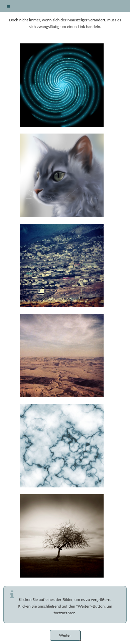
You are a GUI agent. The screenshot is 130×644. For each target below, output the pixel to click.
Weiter (65, 635)
